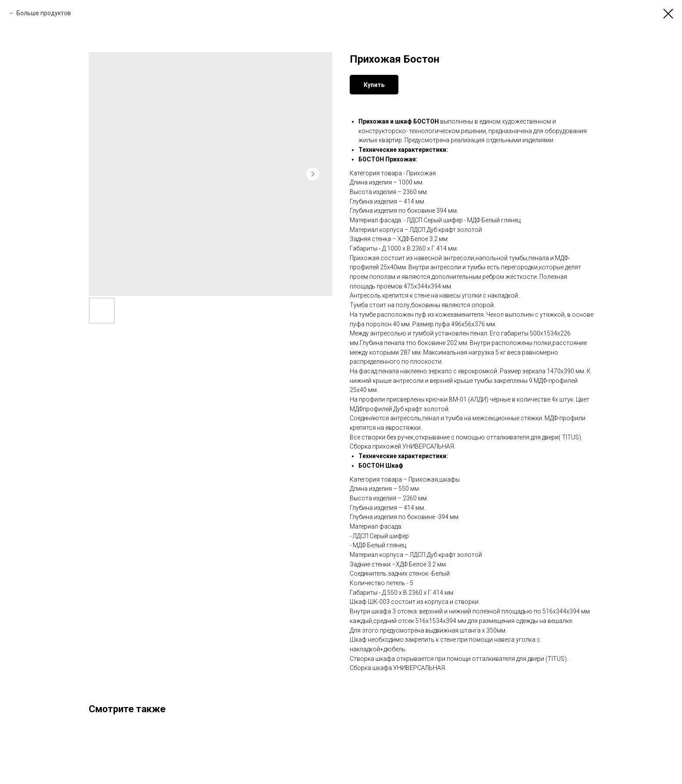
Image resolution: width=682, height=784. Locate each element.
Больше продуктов (44, 13)
